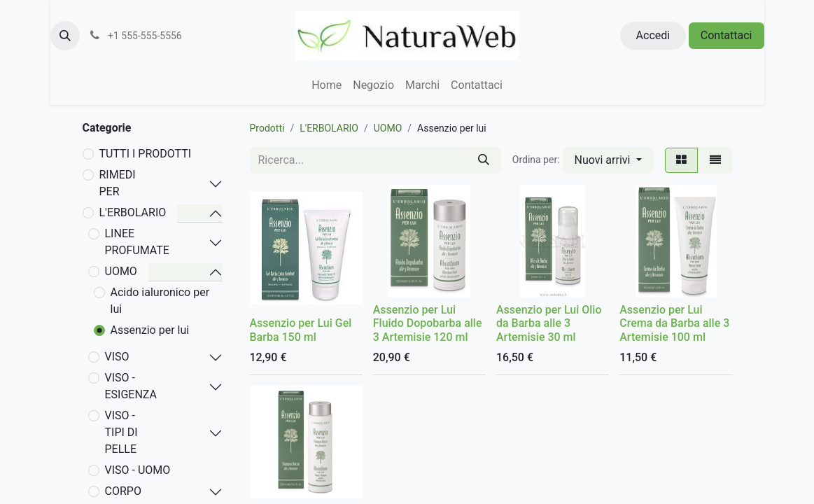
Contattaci (727, 35)
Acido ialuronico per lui (160, 301)
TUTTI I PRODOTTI (146, 154)
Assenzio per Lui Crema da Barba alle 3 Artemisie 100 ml (674, 323)
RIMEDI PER (118, 183)
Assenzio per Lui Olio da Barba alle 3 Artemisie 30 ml (549, 323)
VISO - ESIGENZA (131, 386)
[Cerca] (484, 160)
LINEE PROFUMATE (137, 242)
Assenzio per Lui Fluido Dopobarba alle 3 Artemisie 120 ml (428, 323)
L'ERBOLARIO (133, 212)
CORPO (123, 491)
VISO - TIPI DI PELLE (121, 432)
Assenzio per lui (150, 330)
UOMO (121, 271)
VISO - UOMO (138, 470)
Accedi (653, 35)
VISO (117, 357)
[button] (65, 36)
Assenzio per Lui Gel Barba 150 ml (301, 330)
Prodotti (267, 128)
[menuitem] (327, 85)
